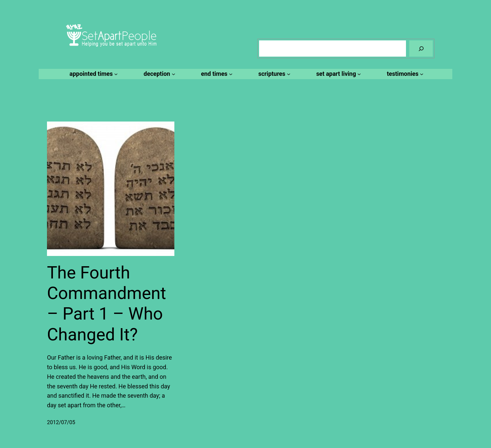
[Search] (421, 49)
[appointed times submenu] (93, 74)
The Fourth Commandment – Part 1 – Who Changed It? (107, 304)
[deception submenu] (158, 74)
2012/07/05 (61, 422)
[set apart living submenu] (338, 74)
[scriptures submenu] (273, 74)
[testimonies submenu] (404, 74)
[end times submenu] (216, 74)
